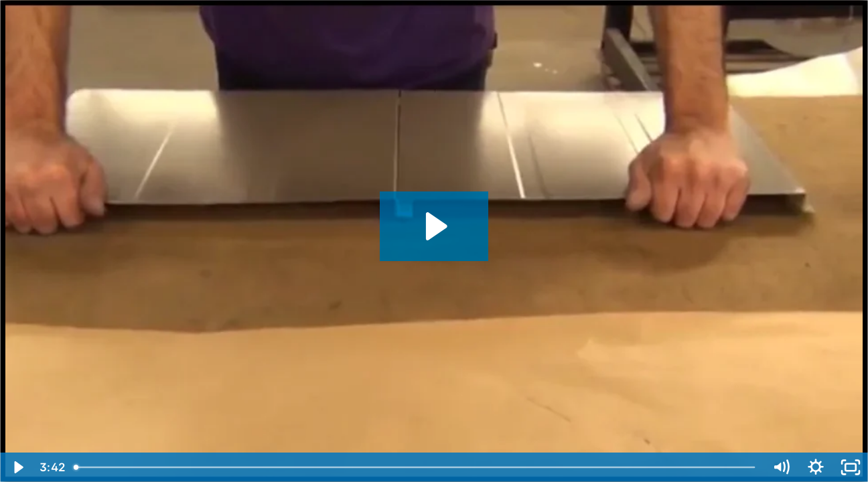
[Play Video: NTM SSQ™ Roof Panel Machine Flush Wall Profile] (434, 226)
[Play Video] (17, 467)
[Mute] (781, 467)
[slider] (415, 467)
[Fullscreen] (851, 467)
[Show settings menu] (816, 467)
